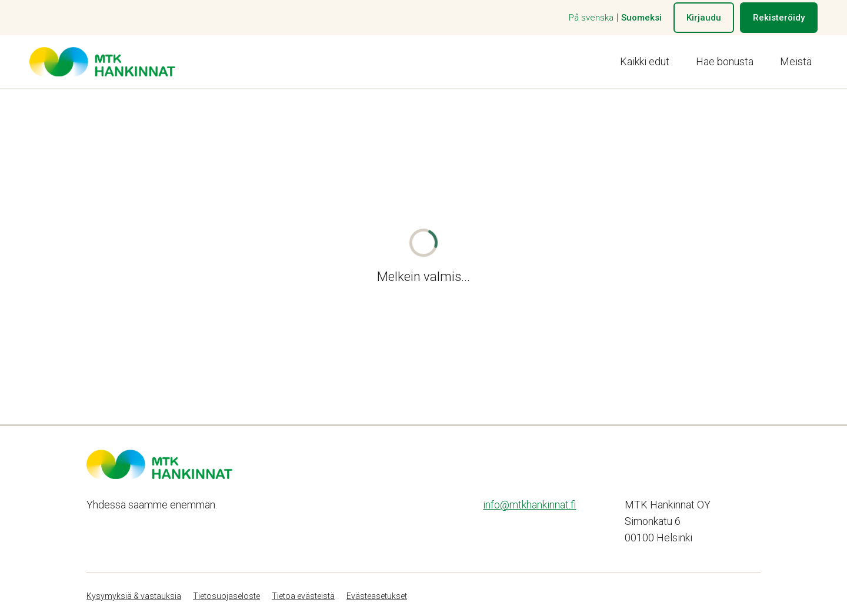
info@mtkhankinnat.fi (529, 505)
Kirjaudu (704, 18)
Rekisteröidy (779, 18)
